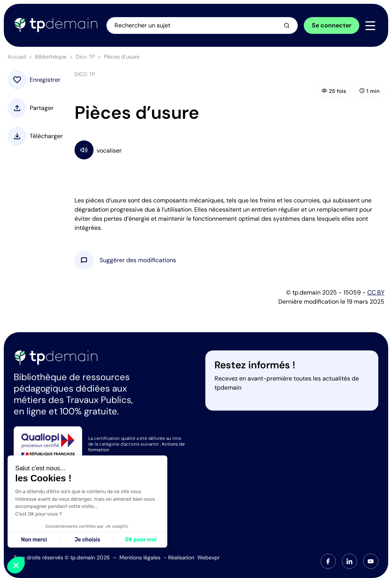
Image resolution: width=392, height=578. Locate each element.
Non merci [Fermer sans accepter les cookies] (34, 540)
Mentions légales (140, 557)
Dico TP (85, 57)
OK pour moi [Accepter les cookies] (141, 540)
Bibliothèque (51, 57)
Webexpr (209, 557)
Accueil (17, 57)
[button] (138, 260)
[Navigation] (370, 26)
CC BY (376, 292)
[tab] (328, 561)
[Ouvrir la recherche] (202, 25)
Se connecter (332, 25)
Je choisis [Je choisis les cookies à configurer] (87, 540)
